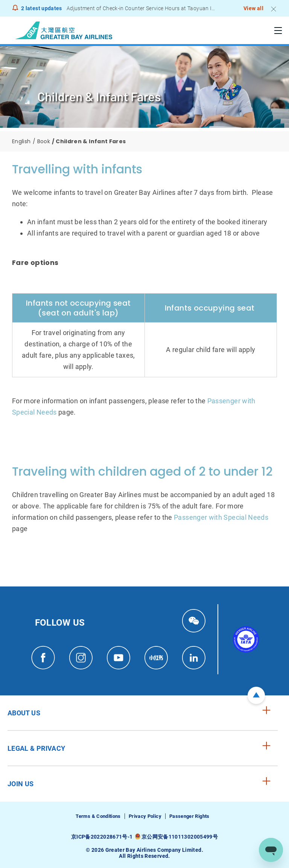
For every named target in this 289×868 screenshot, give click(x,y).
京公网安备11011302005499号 (180, 837)
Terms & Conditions (98, 816)
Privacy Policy (145, 816)
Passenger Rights (189, 816)
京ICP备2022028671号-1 (102, 837)
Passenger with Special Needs (221, 517)
